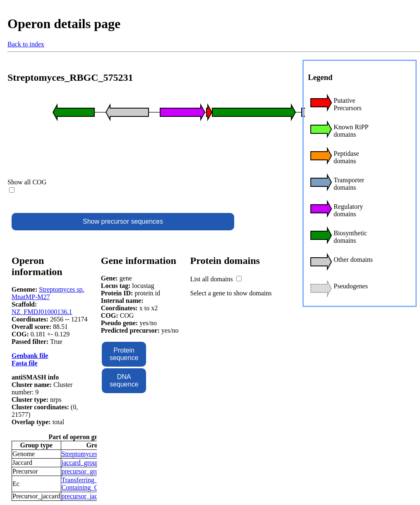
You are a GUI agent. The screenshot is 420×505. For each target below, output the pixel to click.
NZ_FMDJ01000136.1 (42, 312)
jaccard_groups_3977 (90, 463)
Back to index (26, 44)
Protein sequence (124, 354)
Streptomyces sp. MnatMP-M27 (48, 293)
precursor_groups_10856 (95, 471)
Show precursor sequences (123, 221)
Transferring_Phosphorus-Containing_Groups (96, 484)
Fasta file (25, 363)
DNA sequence (124, 381)
